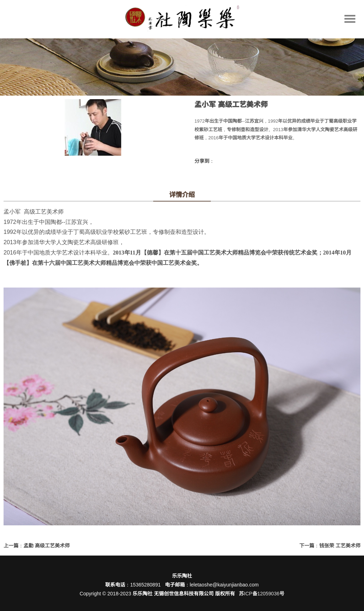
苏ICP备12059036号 (262, 594)
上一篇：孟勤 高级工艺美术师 (37, 546)
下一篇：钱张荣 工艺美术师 (330, 546)
